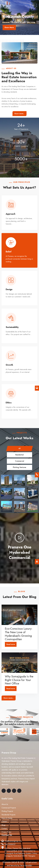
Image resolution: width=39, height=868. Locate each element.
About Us (5, 804)
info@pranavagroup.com (13, 841)
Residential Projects (8, 815)
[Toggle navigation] (33, 5)
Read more (11, 644)
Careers (4, 822)
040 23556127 (10, 844)
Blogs (4, 825)
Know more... (19, 114)
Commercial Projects (9, 808)
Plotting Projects (7, 811)
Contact (4, 829)
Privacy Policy (6, 832)
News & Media (7, 818)
